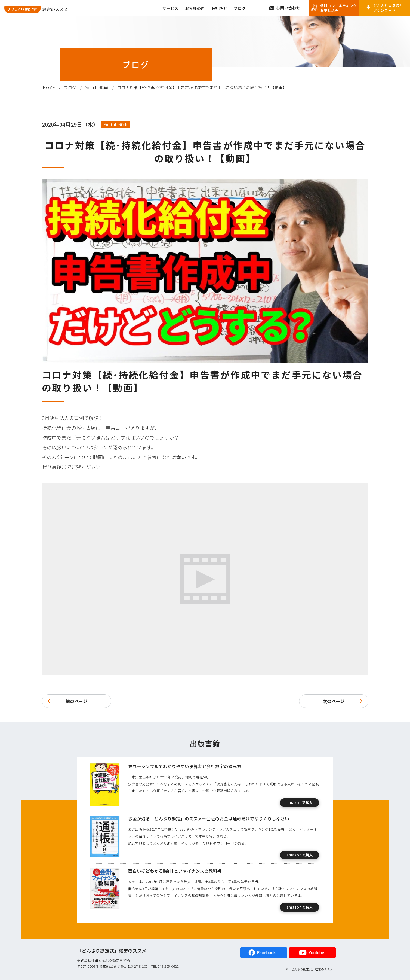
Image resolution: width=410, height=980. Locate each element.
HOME (49, 87)
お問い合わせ (288, 8)
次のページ (343, 701)
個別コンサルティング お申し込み (339, 8)
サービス (170, 8)
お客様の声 (195, 8)
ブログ (240, 8)
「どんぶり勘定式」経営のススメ (112, 951)
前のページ (68, 701)
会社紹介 (219, 8)
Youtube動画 (97, 87)
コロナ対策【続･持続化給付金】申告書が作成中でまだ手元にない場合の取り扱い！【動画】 (202, 87)
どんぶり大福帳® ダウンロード (388, 8)
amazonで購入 (300, 803)
